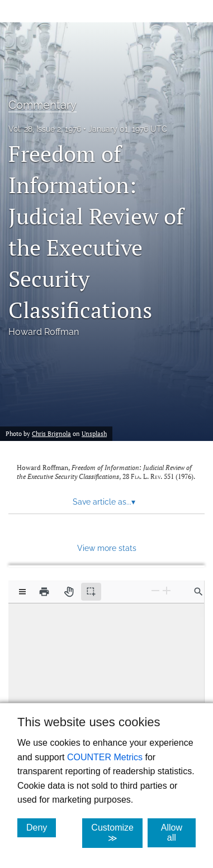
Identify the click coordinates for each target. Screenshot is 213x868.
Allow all (178, 833)
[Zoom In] (167, 591)
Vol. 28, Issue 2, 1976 (45, 129)
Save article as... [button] (104, 502)
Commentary (42, 105)
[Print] (44, 592)
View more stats (107, 548)
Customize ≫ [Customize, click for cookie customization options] (117, 833)
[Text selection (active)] (91, 592)
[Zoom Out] (155, 591)
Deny (41, 827)
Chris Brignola (51, 434)
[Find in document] (198, 592)
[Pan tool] (69, 592)
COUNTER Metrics (105, 757)
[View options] (22, 592)
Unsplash (94, 434)
